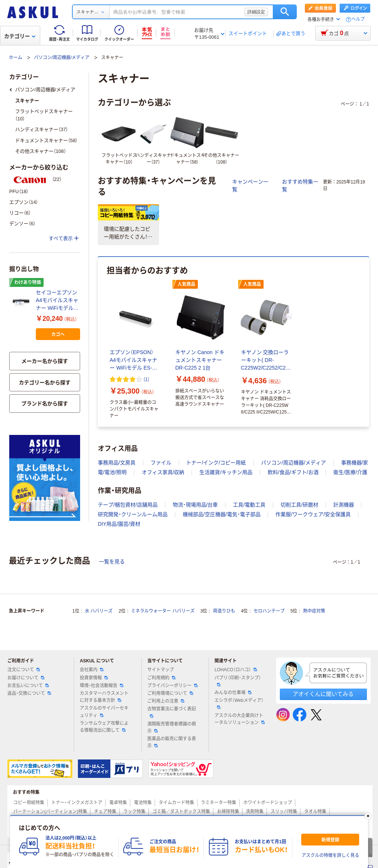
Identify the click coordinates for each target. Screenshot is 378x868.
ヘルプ (358, 19)
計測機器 (344, 505)
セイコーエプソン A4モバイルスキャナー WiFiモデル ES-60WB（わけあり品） (57, 301)
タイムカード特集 (176, 803)
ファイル (161, 463)
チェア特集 (105, 812)
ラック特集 (134, 812)
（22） (35, 179)
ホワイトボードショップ (268, 803)
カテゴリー (20, 36)
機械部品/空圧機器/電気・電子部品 (222, 514)
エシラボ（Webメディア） (239, 703)
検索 (285, 12)
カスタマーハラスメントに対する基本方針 (104, 697)
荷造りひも (224, 611)
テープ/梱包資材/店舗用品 (128, 505)
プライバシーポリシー (172, 686)
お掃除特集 (228, 812)
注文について (24, 670)
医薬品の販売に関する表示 (172, 742)
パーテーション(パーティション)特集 (50, 812)
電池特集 (143, 803)
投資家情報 (94, 678)
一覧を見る (112, 562)
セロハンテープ (269, 611)
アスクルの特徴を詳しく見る (330, 855)
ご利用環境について (170, 693)
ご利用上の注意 (166, 701)
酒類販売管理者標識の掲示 (172, 728)
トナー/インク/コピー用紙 (216, 463)
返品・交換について (29, 693)
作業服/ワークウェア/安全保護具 (313, 514)
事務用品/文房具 (117, 463)
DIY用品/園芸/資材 (119, 524)
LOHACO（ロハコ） (236, 670)
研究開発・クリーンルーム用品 (133, 514)
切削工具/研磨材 (299, 505)
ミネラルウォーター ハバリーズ (163, 611)
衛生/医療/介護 (350, 472)
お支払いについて (28, 686)
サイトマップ (161, 670)
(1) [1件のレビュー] (146, 379)
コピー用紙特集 (29, 803)
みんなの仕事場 (233, 693)
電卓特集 (118, 803)
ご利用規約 (161, 678)
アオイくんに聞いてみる (323, 694)
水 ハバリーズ (99, 611)
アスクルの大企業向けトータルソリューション (240, 719)
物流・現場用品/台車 (195, 505)
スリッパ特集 (284, 812)
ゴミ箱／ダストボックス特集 (181, 812)
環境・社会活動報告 (102, 686)
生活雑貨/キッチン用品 (226, 472)
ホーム (16, 58)
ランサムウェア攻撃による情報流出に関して (104, 727)
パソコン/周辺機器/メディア (62, 58)
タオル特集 (315, 812)
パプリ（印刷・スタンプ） (238, 681)
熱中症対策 (314, 611)
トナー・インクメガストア (77, 803)
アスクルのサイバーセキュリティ (104, 712)
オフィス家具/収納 (163, 472)
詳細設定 (256, 12)
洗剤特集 (255, 812)
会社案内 (92, 670)
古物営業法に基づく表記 (172, 712)
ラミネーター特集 (219, 803)
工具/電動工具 (249, 505)
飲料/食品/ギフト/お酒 (293, 472)
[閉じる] (368, 816)
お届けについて (26, 678)
